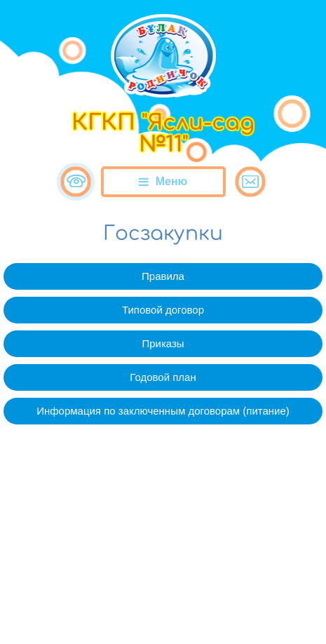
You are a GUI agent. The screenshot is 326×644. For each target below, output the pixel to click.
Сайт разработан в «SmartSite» (163, 604)
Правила (163, 276)
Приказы (163, 343)
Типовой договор (163, 310)
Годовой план (163, 377)
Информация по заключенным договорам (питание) (163, 411)
